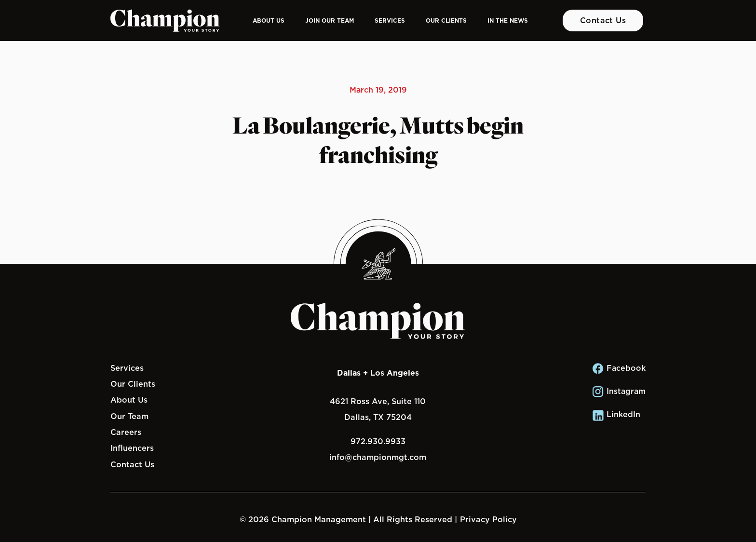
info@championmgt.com (378, 457)
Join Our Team (330, 20)
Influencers (132, 448)
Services (390, 20)
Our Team (129, 416)
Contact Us (603, 20)
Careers (126, 432)
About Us (269, 20)
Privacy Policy (488, 519)
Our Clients (446, 20)
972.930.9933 (378, 441)
